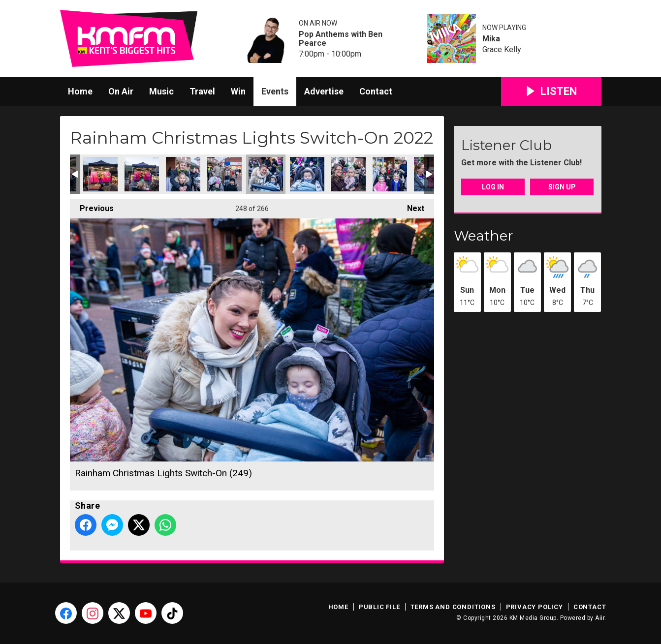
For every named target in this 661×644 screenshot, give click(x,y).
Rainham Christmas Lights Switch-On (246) (142, 174)
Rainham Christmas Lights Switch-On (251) (348, 174)
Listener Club (506, 145)
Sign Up (562, 187)
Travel (202, 91)
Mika (491, 39)
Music (161, 91)
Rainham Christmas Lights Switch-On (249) (266, 174)
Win (238, 91)
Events (275, 91)
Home (80, 91)
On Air (121, 91)
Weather (484, 236)
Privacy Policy (535, 607)
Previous (92, 206)
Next (411, 206)
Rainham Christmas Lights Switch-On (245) (100, 174)
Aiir (600, 618)
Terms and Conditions (453, 607)
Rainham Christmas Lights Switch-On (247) (183, 174)
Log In (493, 187)
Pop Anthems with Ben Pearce (341, 39)
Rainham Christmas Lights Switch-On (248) (224, 174)
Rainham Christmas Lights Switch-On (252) (390, 174)
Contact (376, 91)
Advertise (324, 91)
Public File (379, 607)
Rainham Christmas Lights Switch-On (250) (307, 174)
